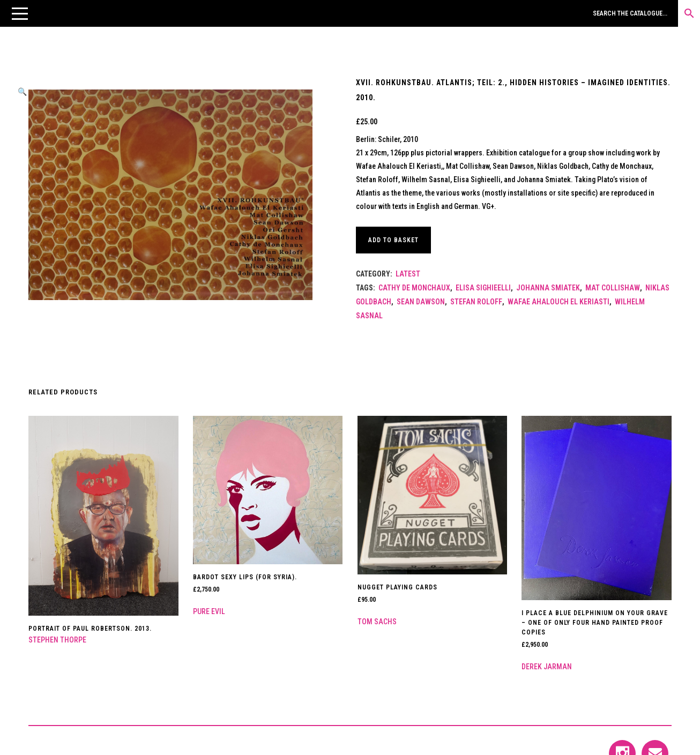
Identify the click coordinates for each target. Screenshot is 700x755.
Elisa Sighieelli (483, 288)
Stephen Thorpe (57, 640)
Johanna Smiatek (548, 288)
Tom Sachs (377, 622)
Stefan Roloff (476, 302)
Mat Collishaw (613, 288)
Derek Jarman (547, 667)
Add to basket (393, 240)
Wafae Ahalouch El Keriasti (558, 302)
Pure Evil (209, 611)
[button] (20, 13)
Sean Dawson (421, 302)
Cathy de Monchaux (414, 288)
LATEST (408, 274)
